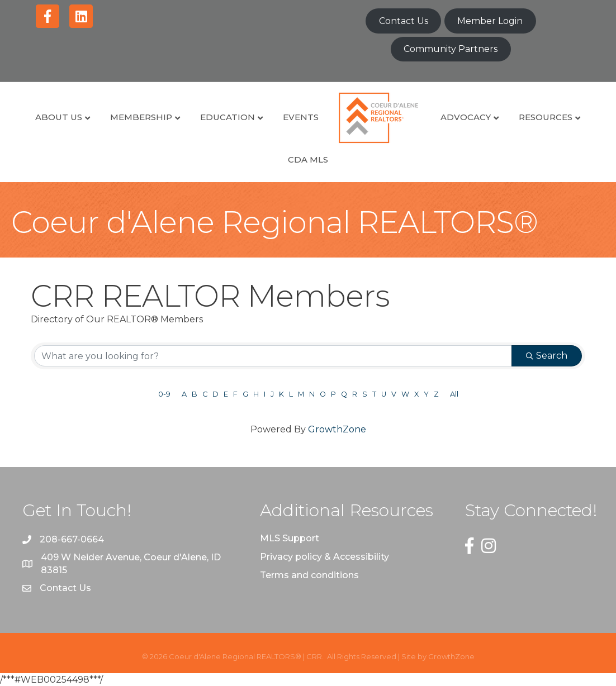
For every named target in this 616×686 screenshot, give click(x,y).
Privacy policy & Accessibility (324, 557)
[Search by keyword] (273, 356)
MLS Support (290, 538)
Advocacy (466, 117)
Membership (141, 117)
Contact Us (404, 21)
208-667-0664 (72, 539)
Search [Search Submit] (547, 356)
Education (228, 117)
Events (301, 117)
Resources (546, 117)
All (454, 394)
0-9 (164, 394)
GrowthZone (337, 429)
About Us (59, 117)
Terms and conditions (309, 575)
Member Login (490, 21)
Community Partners (451, 49)
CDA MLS (308, 159)
